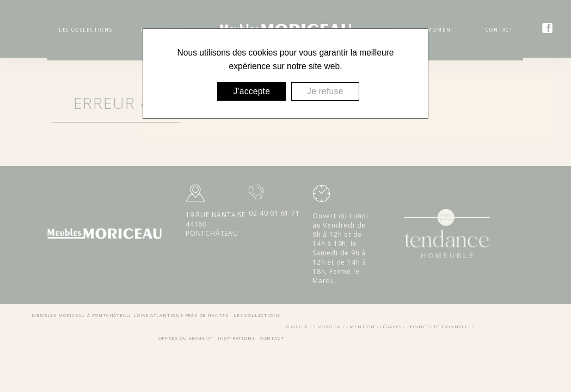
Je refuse (325, 91)
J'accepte (251, 91)
